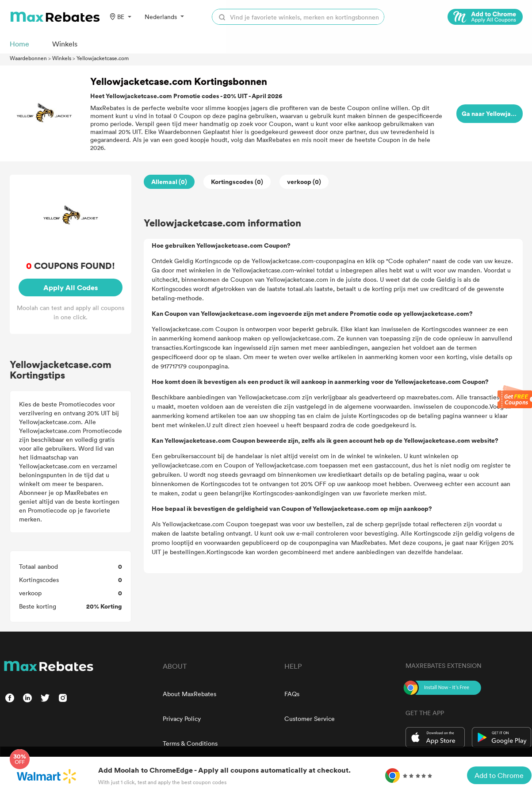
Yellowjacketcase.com (103, 58)
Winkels (62, 58)
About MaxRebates (189, 694)
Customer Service (310, 718)
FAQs (292, 694)
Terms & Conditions (190, 743)
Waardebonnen (28, 58)
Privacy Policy (182, 718)
